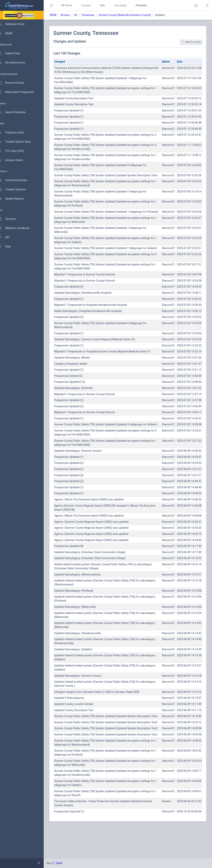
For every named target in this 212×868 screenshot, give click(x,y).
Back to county (191, 42)
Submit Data (13, 54)
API (7, 237)
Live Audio (126, 5)
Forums (91, 5)
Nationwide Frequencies (20, 92)
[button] (196, 5)
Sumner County (113, 15)
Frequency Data (15, 133)
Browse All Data (15, 83)
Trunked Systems (16, 190)
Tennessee (93, 15)
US (81, 15)
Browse (71, 15)
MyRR (9, 33)
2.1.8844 (63, 863)
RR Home (72, 5)
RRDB (59, 15)
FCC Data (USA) (15, 151)
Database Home (15, 24)
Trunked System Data (18, 142)
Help (8, 247)
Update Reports (15, 199)
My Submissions (15, 63)
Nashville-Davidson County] (140, 15)
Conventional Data (16, 180)
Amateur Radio (14, 160)
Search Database (16, 112)
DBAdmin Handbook (17, 228)
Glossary (11, 219)
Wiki (108, 5)
